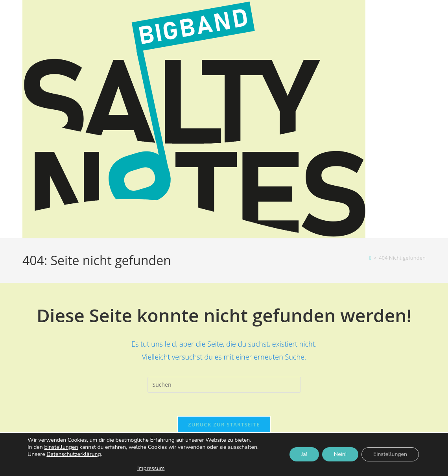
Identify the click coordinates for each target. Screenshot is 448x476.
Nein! (340, 454)
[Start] (370, 258)
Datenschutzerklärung (74, 454)
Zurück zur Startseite (224, 424)
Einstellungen (61, 447)
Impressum (151, 468)
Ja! (304, 454)
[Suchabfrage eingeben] (224, 385)
